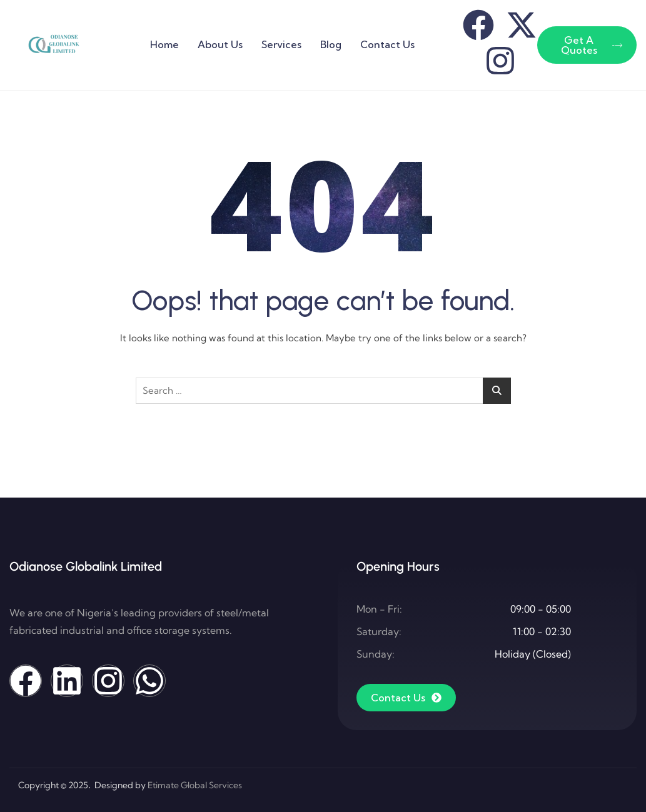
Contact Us (387, 44)
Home (164, 44)
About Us (220, 44)
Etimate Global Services (195, 785)
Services (281, 44)
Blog (331, 44)
